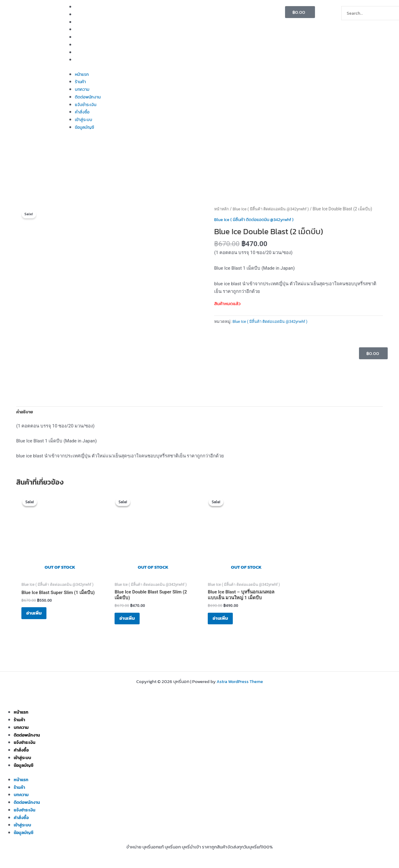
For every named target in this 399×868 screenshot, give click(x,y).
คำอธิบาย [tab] (26, 412)
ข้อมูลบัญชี (85, 59)
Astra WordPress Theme (240, 682)
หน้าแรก (82, 7)
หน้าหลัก (222, 209)
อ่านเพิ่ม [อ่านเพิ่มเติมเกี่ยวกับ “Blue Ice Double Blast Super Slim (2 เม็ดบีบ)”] (132, 622)
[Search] (350, 26)
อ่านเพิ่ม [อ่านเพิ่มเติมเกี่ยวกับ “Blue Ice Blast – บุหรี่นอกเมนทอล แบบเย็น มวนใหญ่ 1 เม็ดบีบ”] (225, 622)
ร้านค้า (81, 14)
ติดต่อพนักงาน (89, 29)
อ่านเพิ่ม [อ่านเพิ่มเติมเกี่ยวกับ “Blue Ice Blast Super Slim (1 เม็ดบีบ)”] (38, 617)
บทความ (82, 22)
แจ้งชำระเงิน (86, 37)
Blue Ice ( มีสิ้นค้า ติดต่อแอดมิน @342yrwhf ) (275, 209)
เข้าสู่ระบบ (84, 52)
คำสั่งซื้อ (83, 44)
